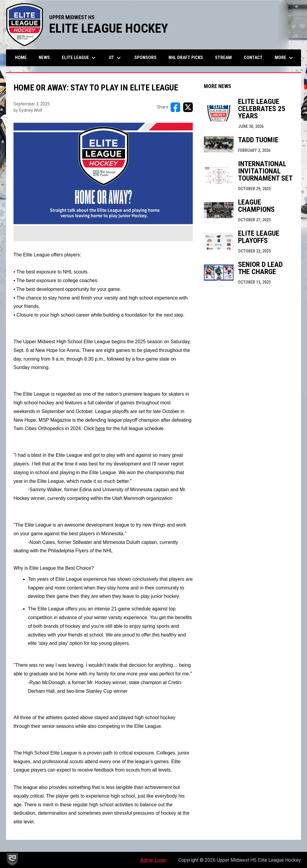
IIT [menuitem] (116, 58)
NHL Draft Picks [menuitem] (186, 58)
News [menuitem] (44, 58)
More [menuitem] (285, 58)
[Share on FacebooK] (175, 107)
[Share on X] (188, 107)
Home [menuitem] (21, 58)
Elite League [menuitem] (79, 58)
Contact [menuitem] (253, 58)
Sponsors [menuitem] (145, 58)
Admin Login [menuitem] (153, 860)
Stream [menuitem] (223, 58)
